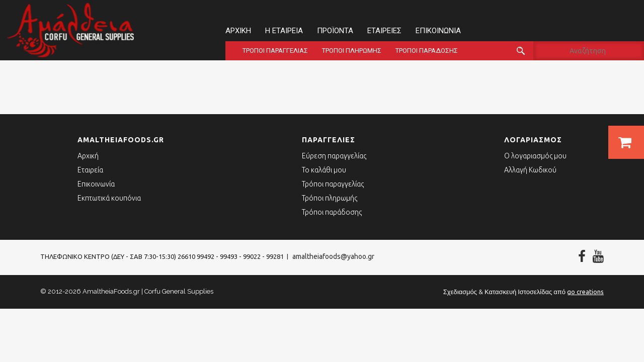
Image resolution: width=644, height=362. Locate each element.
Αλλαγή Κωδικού (530, 170)
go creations (585, 292)
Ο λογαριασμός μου (535, 156)
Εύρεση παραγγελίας (334, 156)
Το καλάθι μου (324, 170)
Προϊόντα (335, 31)
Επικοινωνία (438, 31)
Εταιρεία (90, 170)
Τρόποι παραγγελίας (275, 51)
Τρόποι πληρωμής (352, 51)
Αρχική (238, 31)
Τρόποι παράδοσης (427, 51)
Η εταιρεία (284, 31)
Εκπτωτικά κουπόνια (109, 198)
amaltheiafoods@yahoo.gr (333, 256)
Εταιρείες (384, 31)
